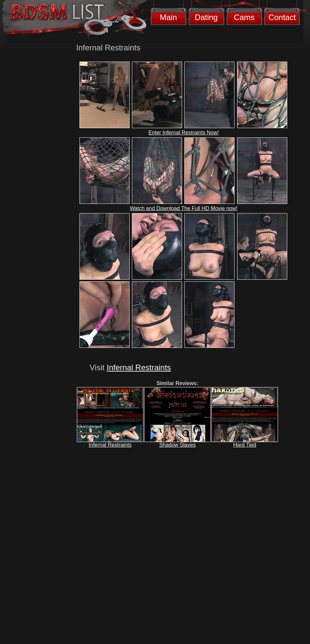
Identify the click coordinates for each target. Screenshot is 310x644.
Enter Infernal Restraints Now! (184, 133)
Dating (206, 17)
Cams (244, 17)
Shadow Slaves (177, 445)
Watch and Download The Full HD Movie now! (184, 208)
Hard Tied (245, 445)
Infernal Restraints (139, 367)
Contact (282, 17)
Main (168, 17)
